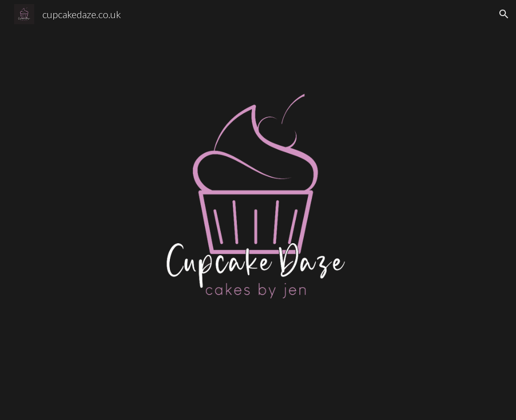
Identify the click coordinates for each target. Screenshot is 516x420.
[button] (504, 14)
